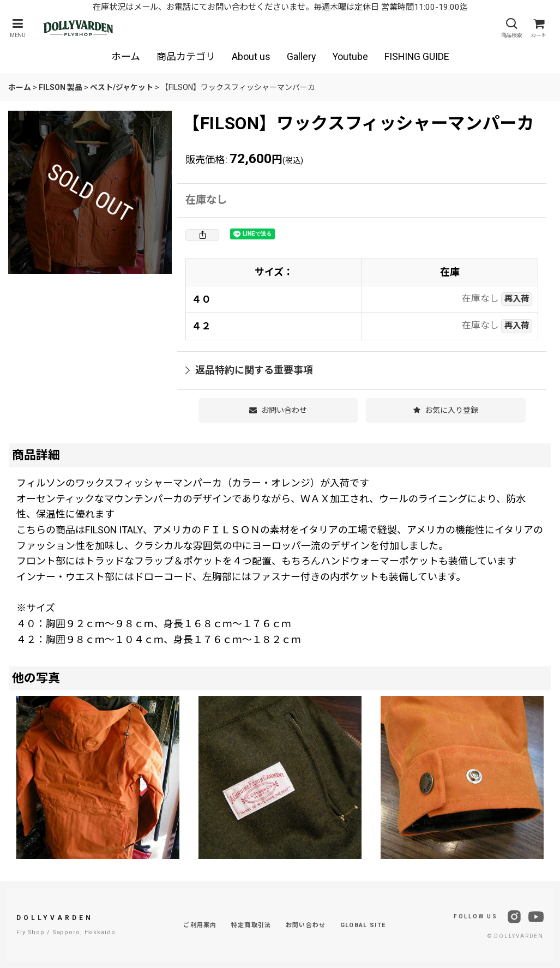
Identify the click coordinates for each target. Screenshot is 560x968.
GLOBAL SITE (363, 925)
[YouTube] (536, 917)
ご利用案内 (200, 925)
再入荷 (517, 299)
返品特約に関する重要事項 (249, 370)
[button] (17, 28)
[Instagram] (514, 917)
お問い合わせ (306, 925)
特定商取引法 (251, 925)
